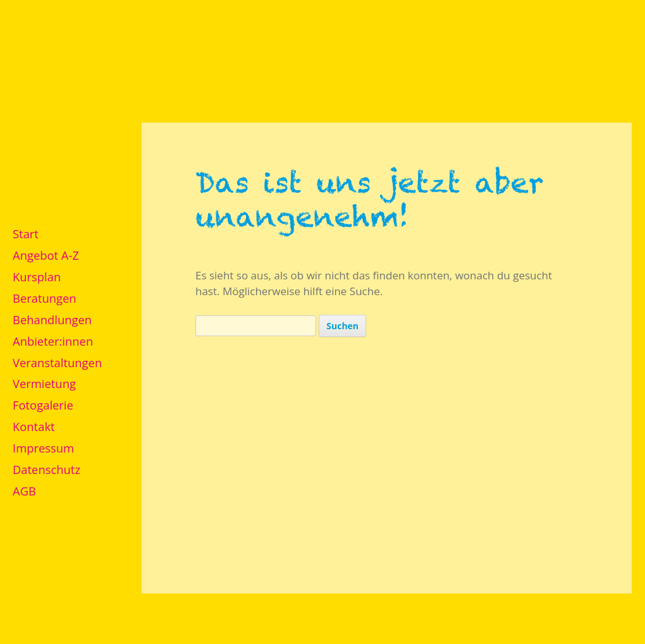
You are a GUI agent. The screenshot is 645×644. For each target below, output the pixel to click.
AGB (24, 491)
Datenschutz (46, 469)
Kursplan (37, 276)
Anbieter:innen (53, 341)
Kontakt (34, 426)
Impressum (43, 448)
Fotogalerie (43, 405)
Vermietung (44, 383)
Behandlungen (52, 319)
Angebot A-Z (46, 255)
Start (26, 234)
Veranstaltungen (57, 362)
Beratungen (45, 298)
